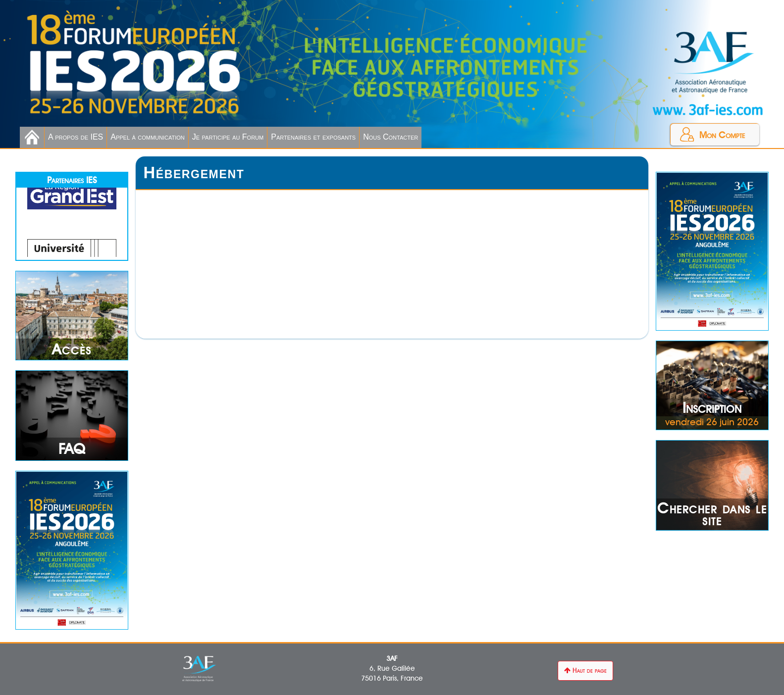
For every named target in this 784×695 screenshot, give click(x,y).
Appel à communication (148, 137)
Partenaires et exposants (313, 137)
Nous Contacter (391, 137)
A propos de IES (76, 137)
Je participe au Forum (228, 137)
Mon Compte (722, 135)
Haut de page (585, 670)
